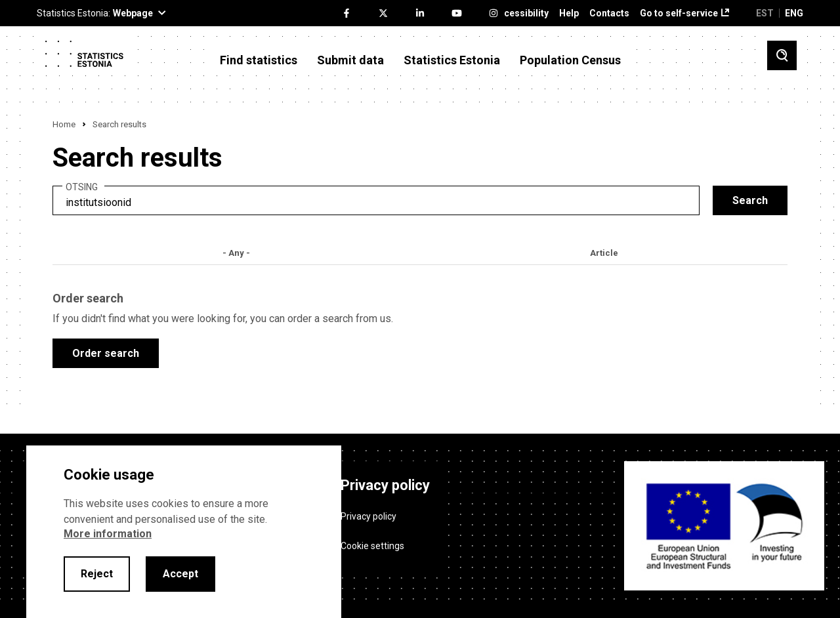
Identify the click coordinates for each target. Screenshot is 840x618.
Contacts (609, 13)
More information (108, 534)
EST (765, 13)
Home (64, 124)
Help (569, 13)
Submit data (350, 60)
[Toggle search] (782, 55)
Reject (97, 574)
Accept (180, 574)
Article (604, 253)
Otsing (82, 187)
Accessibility (521, 13)
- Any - (236, 253)
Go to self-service (679, 13)
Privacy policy (368, 516)
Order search (106, 353)
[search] (376, 200)
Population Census (570, 60)
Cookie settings (372, 546)
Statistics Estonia (452, 60)
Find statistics (259, 60)
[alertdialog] (184, 532)
